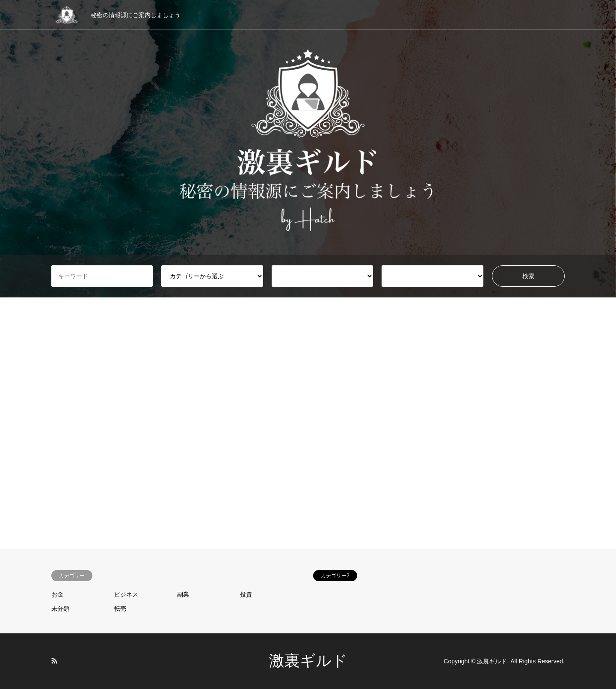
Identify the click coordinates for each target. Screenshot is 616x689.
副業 (183, 594)
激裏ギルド (308, 661)
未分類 (60, 609)
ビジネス (126, 594)
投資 (246, 594)
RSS (54, 661)
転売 (120, 609)
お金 (57, 594)
